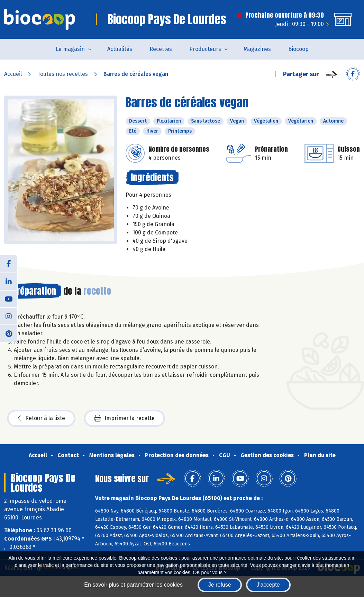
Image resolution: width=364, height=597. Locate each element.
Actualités (120, 49)
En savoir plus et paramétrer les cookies (133, 585)
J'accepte (268, 585)
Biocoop (298, 49)
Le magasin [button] (70, 49)
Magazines (257, 49)
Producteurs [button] (205, 49)
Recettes (161, 49)
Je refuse (220, 585)
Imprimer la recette (124, 418)
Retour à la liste (41, 418)
